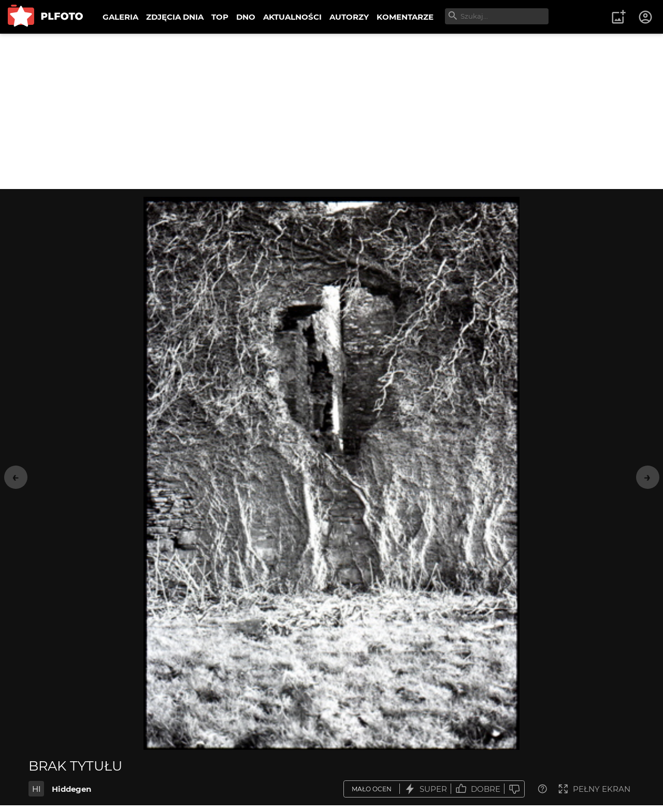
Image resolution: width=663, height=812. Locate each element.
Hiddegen (71, 789)
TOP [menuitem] (220, 17)
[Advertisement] (331, 111)
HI (37, 789)
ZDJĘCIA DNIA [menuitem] (175, 17)
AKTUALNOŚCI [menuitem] (292, 17)
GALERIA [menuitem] (120, 17)
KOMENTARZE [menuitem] (405, 17)
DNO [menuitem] (246, 17)
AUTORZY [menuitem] (349, 17)
